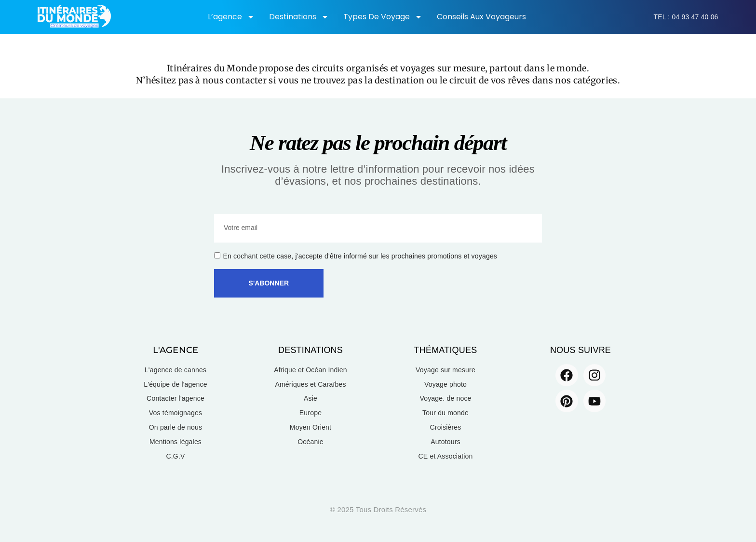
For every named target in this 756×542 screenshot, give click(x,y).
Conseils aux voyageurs (481, 17)
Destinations (299, 17)
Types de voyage (383, 17)
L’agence (231, 17)
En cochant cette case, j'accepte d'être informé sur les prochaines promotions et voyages (360, 256)
